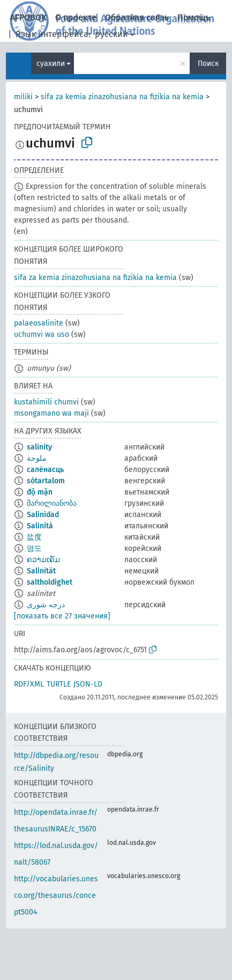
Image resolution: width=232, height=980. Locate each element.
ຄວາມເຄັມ (43, 560)
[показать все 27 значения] (62, 616)
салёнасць (45, 470)
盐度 (34, 537)
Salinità (40, 526)
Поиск (208, 64)
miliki (23, 97)
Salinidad (43, 515)
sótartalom (46, 481)
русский (111, 34)
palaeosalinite (39, 323)
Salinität (41, 571)
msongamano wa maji (51, 413)
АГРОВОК (28, 17)
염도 (34, 548)
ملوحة (37, 458)
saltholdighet (50, 582)
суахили (51, 64)
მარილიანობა (52, 503)
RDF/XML (29, 684)
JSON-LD (88, 684)
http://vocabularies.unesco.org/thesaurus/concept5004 (56, 896)
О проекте (76, 17)
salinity (39, 447)
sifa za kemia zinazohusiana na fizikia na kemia (122, 97)
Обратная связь (137, 17)
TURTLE (59, 684)
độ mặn (40, 492)
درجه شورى (46, 605)
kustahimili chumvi (46, 402)
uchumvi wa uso (42, 334)
